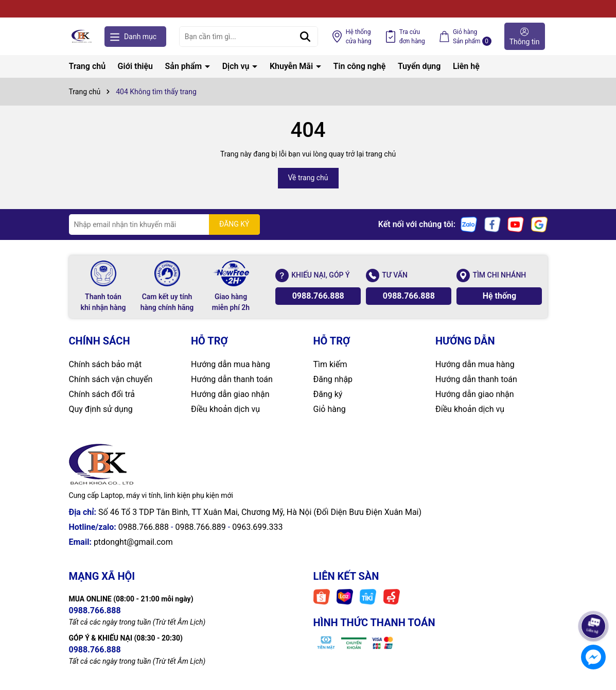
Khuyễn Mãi (292, 66)
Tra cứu (412, 37)
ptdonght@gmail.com (133, 542)
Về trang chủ (308, 178)
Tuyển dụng (419, 66)
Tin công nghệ (360, 66)
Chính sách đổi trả (102, 394)
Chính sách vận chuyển (111, 379)
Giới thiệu (135, 66)
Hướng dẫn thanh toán (232, 379)
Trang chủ (87, 66)
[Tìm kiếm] (305, 37)
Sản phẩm (185, 66)
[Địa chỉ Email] (164, 225)
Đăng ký (328, 394)
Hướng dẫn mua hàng (231, 364)
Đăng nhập (333, 379)
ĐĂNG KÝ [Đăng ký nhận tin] (234, 224)
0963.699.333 (257, 527)
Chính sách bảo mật (105, 364)
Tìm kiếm (330, 364)
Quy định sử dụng (101, 409)
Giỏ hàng (330, 409)
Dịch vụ (237, 66)
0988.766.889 (200, 527)
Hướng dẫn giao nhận (230, 394)
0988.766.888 (318, 296)
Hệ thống (359, 37)
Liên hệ (466, 66)
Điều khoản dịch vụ (225, 409)
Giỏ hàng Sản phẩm (472, 37)
